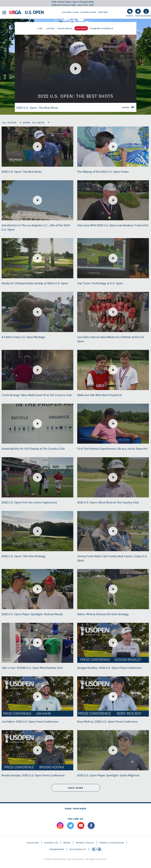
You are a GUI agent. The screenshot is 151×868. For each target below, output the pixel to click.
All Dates (38, 122)
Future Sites (88, 12)
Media (67, 842)
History (103, 12)
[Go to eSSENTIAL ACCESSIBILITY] (97, 849)
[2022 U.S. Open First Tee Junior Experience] (37, 477)
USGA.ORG (33, 842)
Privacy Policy (85, 842)
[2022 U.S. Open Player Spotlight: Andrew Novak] (37, 589)
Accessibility (78, 849)
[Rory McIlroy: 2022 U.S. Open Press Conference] (113, 696)
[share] (132, 107)
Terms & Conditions (112, 842)
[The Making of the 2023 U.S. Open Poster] (113, 147)
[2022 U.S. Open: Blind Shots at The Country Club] (113, 477)
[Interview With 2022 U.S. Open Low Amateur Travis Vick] (113, 200)
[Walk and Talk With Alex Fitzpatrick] (113, 370)
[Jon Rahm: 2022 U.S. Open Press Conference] (37, 696)
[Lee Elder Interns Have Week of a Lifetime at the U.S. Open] (113, 312)
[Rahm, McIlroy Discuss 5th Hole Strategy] (113, 589)
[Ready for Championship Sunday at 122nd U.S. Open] (37, 258)
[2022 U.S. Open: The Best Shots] (37, 147)
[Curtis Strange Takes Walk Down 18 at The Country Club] (37, 370)
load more (75, 788)
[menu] (4, 13)
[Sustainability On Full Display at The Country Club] (37, 424)
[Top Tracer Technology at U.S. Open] (113, 258)
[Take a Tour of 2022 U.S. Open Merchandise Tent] (37, 643)
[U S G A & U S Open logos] (27, 12)
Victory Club (70, 12)
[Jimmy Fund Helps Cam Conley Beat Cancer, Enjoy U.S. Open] (113, 531)
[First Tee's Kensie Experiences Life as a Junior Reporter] (113, 424)
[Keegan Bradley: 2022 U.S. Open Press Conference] (113, 643)
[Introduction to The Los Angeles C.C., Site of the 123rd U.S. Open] (37, 200)
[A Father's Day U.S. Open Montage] (37, 312)
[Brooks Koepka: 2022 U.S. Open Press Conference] (37, 750)
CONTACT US (51, 842)
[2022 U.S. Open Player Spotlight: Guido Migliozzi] (113, 750)
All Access (9, 122)
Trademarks (57, 849)
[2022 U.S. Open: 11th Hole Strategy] (37, 531)
